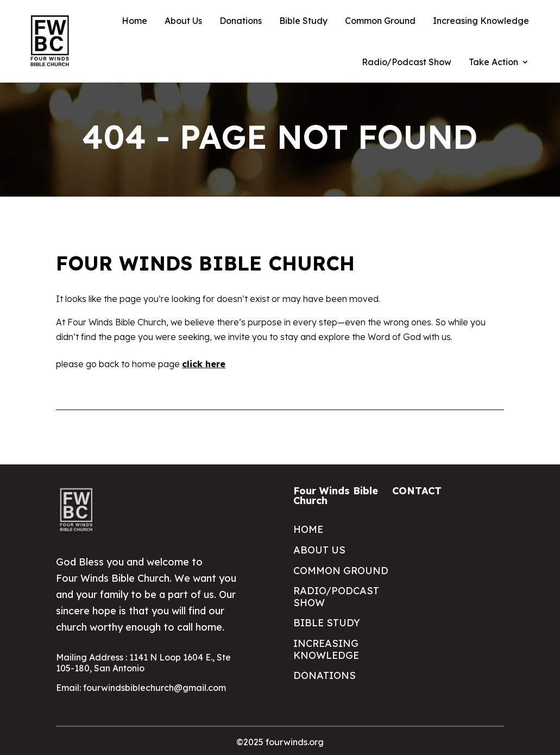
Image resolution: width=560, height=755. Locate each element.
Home (134, 21)
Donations (241, 21)
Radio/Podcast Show (407, 62)
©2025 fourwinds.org (280, 742)
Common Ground (380, 21)
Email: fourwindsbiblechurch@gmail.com (141, 688)
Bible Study (303, 21)
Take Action (493, 62)
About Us (183, 21)
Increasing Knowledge (481, 21)
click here (204, 364)
